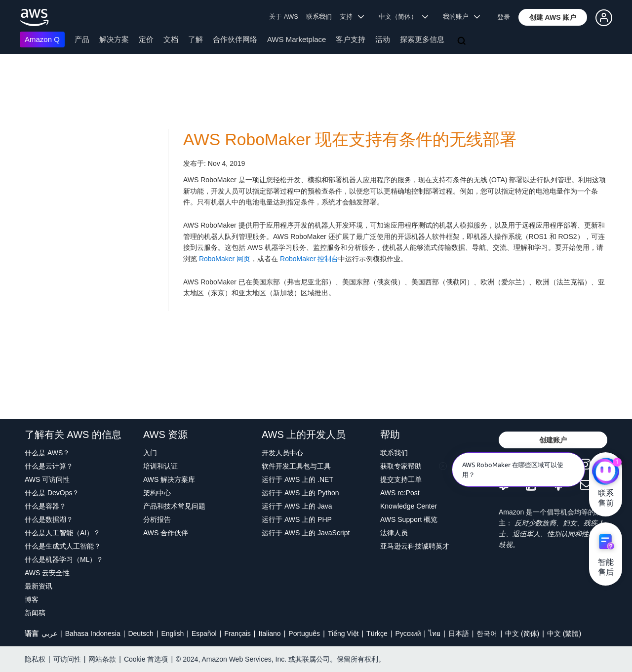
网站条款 (102, 659)
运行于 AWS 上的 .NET (297, 479)
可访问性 (67, 659)
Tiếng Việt (343, 633)
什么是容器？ (45, 506)
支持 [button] (352, 17)
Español (204, 633)
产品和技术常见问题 (174, 506)
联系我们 (319, 17)
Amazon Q (42, 39)
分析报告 (157, 519)
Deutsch (140, 633)
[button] (553, 17)
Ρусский (408, 633)
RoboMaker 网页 (225, 259)
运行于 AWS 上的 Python (300, 493)
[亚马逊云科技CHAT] (606, 472)
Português (304, 633)
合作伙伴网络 (235, 39)
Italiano (270, 633)
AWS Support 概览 (409, 519)
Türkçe (377, 633)
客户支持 (351, 39)
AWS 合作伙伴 (166, 533)
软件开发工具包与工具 (296, 466)
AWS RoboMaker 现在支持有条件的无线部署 (350, 139)
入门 (150, 453)
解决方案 (114, 39)
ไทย (434, 633)
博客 (32, 599)
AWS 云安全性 (47, 573)
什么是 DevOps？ (52, 493)
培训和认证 (160, 466)
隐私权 (35, 659)
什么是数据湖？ (49, 519)
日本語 (459, 633)
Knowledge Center (409, 506)
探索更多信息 (422, 39)
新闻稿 (35, 613)
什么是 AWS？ (47, 453)
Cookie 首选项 (146, 659)
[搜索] (463, 41)
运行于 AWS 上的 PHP (297, 519)
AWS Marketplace (296, 39)
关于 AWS (284, 17)
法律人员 (394, 533)
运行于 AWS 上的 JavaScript (306, 533)
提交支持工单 (401, 479)
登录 (504, 17)
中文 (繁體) (564, 633)
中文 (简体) (522, 633)
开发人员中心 (282, 453)
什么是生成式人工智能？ (63, 546)
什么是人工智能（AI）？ (62, 533)
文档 (171, 39)
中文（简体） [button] (404, 17)
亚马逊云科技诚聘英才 (415, 546)
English (172, 633)
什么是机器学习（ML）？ (64, 559)
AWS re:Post (400, 493)
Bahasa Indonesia (93, 633)
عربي (49, 633)
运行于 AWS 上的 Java (297, 506)
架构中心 (157, 493)
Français (237, 633)
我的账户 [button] (461, 17)
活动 (383, 39)
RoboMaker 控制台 (309, 259)
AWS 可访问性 (47, 479)
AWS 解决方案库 (169, 479)
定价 (146, 39)
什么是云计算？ (49, 466)
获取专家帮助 (401, 466)
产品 (82, 39)
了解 (196, 39)
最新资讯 (39, 586)
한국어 (487, 633)
